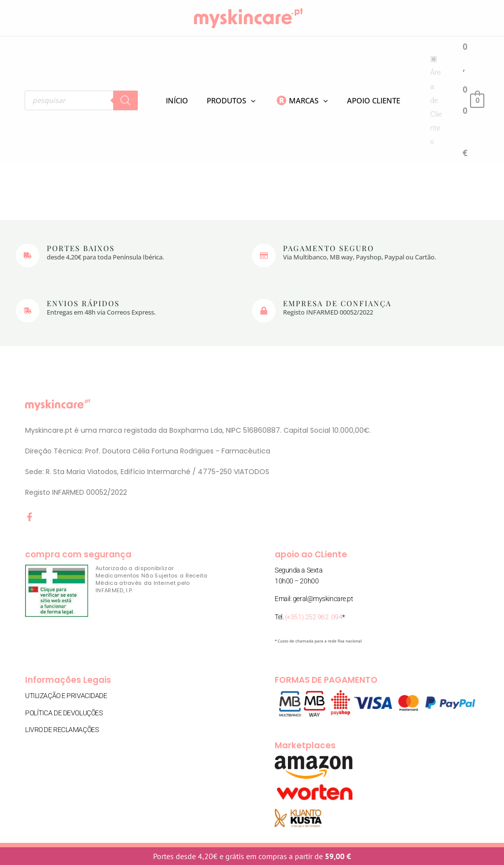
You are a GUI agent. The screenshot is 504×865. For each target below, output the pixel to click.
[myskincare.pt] (248, 17)
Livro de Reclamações (62, 729)
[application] (238, 100)
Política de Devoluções (64, 712)
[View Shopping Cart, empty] (473, 100)
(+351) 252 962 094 (314, 617)
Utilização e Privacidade (66, 696)
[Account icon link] (429, 101)
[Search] (126, 100)
